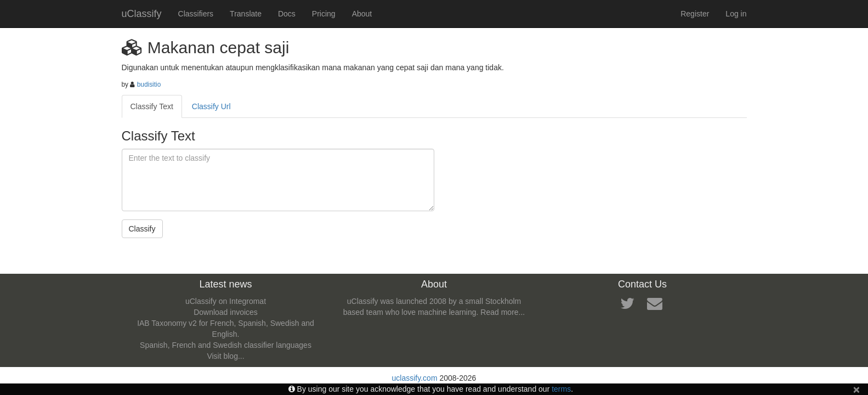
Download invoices (226, 312)
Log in (736, 14)
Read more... (503, 312)
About (362, 14)
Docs (287, 14)
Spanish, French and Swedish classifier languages (226, 345)
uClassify (142, 14)
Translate (246, 14)
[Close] (856, 389)
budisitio (149, 84)
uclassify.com (415, 378)
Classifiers (196, 14)
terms (561, 389)
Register (695, 14)
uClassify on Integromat (226, 301)
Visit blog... (225, 356)
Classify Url (211, 106)
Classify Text (152, 106)
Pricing (324, 14)
